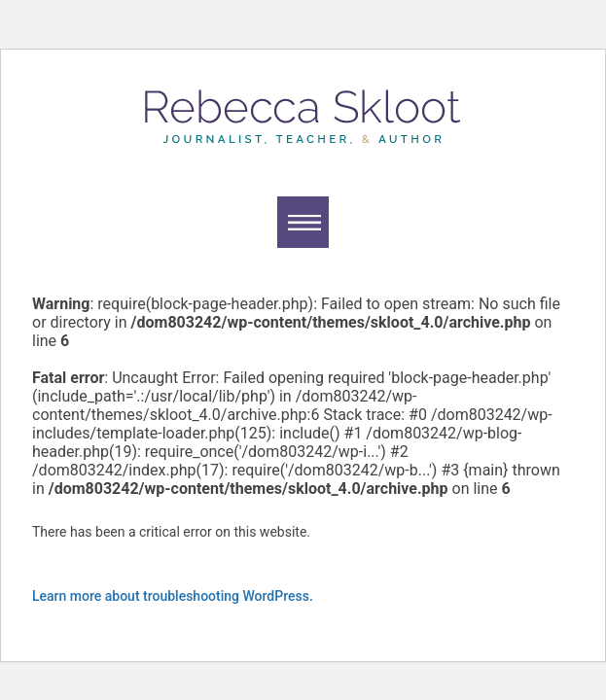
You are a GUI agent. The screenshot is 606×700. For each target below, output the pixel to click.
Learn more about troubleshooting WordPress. (173, 596)
